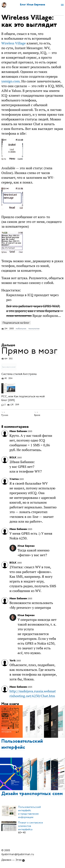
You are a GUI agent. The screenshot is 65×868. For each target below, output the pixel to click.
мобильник (21, 329)
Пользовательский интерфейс (22, 745)
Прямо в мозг (29, 351)
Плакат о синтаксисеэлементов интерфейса (30, 826)
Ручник (5, 415)
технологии (34, 329)
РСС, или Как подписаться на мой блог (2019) (23, 398)
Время (37, 415)
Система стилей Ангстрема (19, 374)
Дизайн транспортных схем (32, 794)
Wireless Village (14, 43)
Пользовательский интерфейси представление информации (29, 812)
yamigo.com (10, 81)
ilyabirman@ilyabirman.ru (18, 854)
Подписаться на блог (16, 323)
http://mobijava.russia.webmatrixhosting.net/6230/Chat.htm (33, 694)
